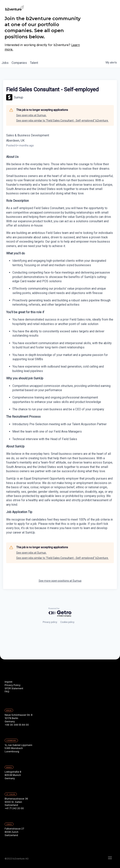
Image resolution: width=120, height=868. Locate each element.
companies (19, 63)
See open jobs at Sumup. (31, 115)
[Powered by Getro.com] (60, 612)
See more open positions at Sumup (60, 581)
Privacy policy (50, 622)
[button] (110, 858)
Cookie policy (67, 622)
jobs (5, 63)
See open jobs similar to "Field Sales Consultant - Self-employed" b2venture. (62, 121)
